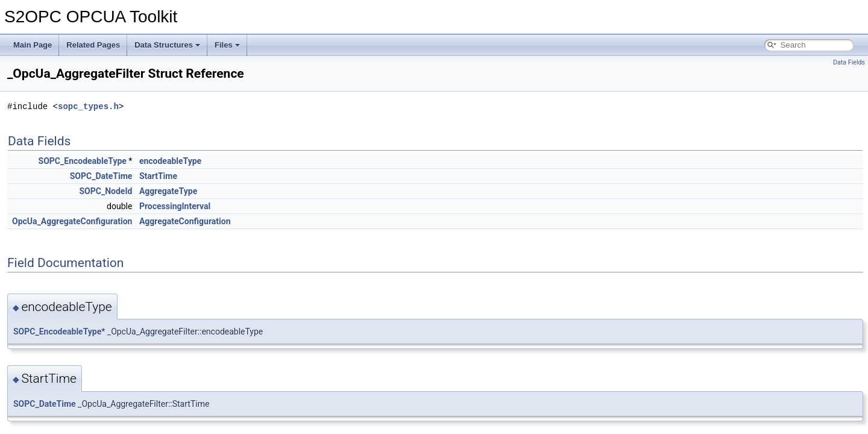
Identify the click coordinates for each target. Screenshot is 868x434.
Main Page (33, 45)
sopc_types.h (88, 106)
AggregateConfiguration (185, 221)
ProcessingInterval (175, 206)
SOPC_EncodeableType (83, 161)
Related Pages (93, 45)
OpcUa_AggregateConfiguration (72, 221)
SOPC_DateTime (101, 176)
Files (227, 45)
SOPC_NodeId (106, 191)
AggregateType (168, 191)
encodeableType (170, 161)
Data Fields (849, 62)
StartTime (158, 176)
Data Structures (167, 45)
